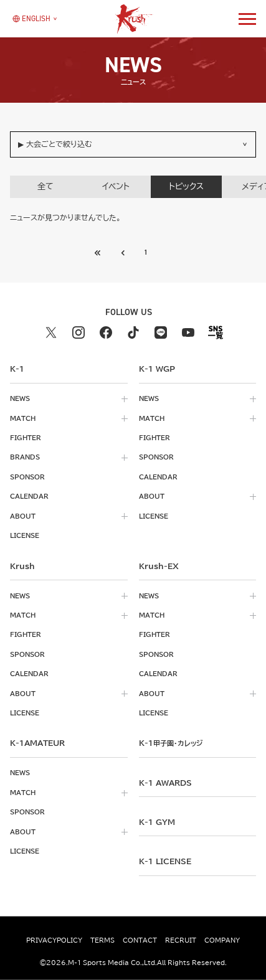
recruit (181, 940)
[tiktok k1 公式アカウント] (133, 332)
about (23, 516)
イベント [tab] (116, 186)
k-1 (171, 743)
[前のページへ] (98, 253)
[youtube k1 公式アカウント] (188, 332)
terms (102, 940)
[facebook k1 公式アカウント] (106, 332)
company (222, 940)
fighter (26, 438)
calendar (29, 496)
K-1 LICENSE (165, 861)
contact (140, 940)
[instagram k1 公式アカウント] (78, 332)
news (20, 398)
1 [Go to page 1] (146, 252)
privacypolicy (54, 940)
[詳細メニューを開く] (247, 19)
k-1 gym (157, 822)
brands (25, 457)
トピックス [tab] (186, 186)
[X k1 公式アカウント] (51, 332)
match (23, 418)
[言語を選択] (31, 19)
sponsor (27, 477)
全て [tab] (45, 186)
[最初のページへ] (123, 253)
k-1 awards (165, 783)
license (25, 535)
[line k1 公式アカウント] (161, 332)
